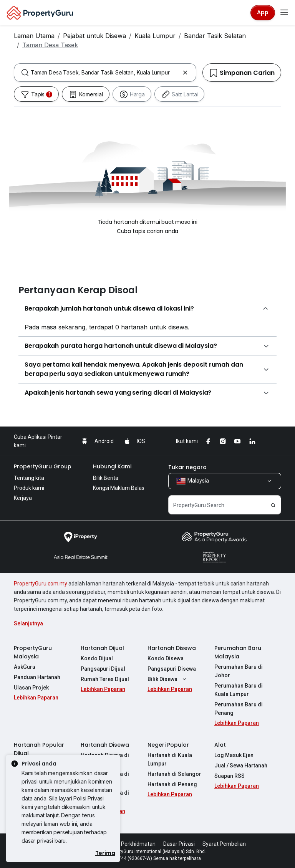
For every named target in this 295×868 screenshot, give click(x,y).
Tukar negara (187, 467)
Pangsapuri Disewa (172, 669)
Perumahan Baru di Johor (239, 671)
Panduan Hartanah (37, 677)
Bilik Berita (106, 478)
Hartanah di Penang (172, 784)
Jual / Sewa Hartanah (241, 765)
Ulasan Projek (31, 688)
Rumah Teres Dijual (105, 679)
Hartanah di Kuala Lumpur (170, 759)
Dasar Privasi (179, 844)
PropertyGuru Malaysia (33, 652)
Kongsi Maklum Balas (119, 488)
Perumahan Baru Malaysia (238, 652)
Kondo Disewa (166, 658)
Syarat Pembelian (224, 844)
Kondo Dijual (97, 658)
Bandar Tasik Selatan (215, 36)
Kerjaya (23, 498)
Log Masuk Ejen (234, 755)
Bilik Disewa (168, 679)
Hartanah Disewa (172, 648)
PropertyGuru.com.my (41, 584)
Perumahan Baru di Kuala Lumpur (239, 690)
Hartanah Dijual (102, 648)
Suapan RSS (230, 776)
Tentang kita (29, 478)
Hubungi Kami (112, 466)
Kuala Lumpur (155, 36)
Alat (220, 745)
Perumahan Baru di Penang (239, 709)
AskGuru (25, 667)
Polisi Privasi (89, 798)
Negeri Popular (168, 745)
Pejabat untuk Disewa (94, 36)
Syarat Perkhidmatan (130, 844)
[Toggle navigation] (284, 13)
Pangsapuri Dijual (103, 669)
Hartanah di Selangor (174, 774)
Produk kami (29, 488)
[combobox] (105, 73)
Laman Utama (34, 36)
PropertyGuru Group (43, 466)
